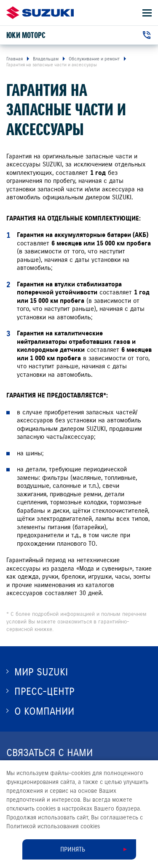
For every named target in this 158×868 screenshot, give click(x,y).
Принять (73, 849)
